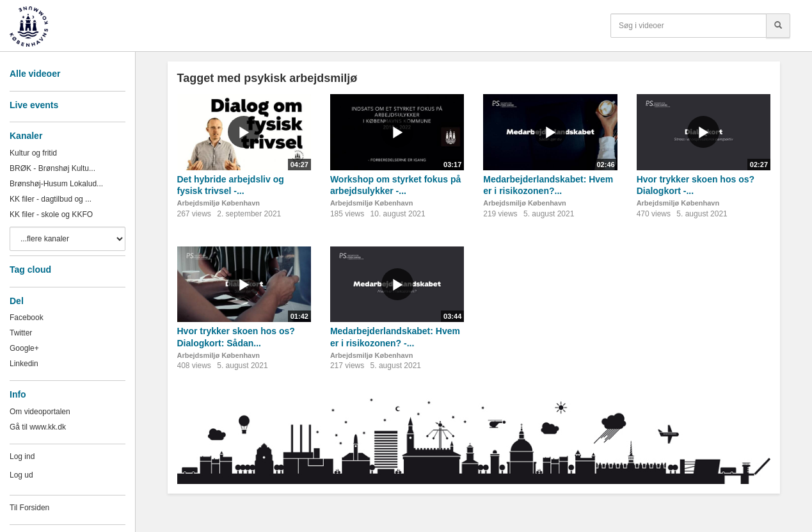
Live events (34, 105)
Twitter (21, 333)
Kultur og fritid (33, 153)
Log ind (22, 456)
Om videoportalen (40, 412)
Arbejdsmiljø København (219, 203)
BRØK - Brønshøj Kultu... (52, 168)
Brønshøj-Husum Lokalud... (56, 184)
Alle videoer (35, 74)
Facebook (27, 318)
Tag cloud (30, 270)
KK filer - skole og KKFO (51, 214)
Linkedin (24, 364)
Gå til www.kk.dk (38, 427)
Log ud (21, 475)
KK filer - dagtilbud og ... (51, 199)
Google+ (24, 348)
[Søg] (778, 26)
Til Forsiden (29, 508)
